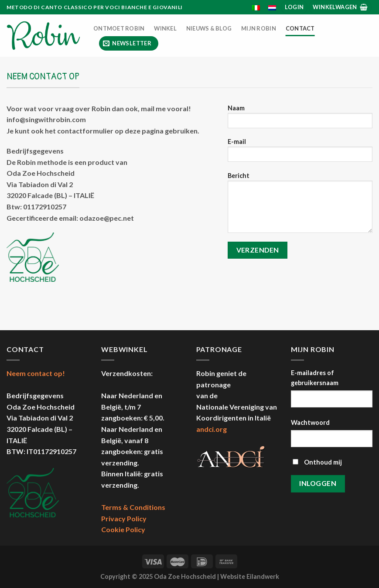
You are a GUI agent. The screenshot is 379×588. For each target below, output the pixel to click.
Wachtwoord (310, 422)
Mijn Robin (259, 28)
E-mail (300, 153)
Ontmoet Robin (119, 28)
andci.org (212, 429)
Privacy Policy (124, 518)
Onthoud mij (317, 462)
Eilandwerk (263, 576)
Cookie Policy (123, 529)
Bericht (300, 205)
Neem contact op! (36, 373)
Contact (300, 28)
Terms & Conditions (133, 507)
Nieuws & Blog (209, 28)
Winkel (165, 28)
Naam (300, 119)
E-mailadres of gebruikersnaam (315, 378)
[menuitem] (256, 8)
